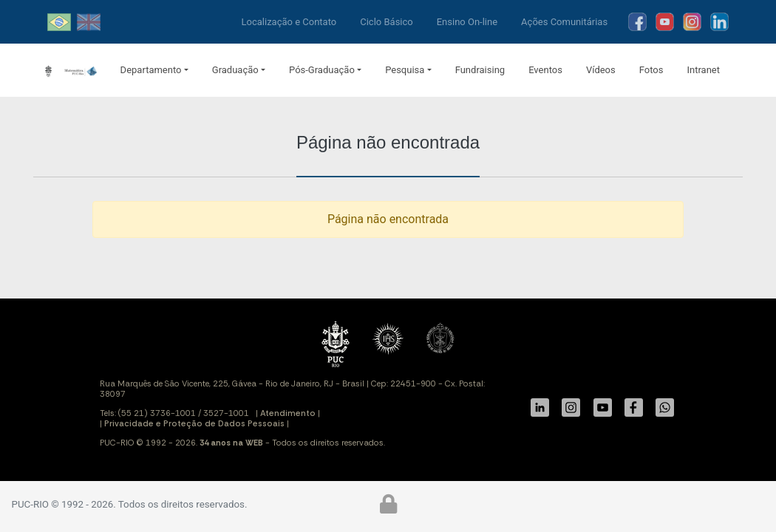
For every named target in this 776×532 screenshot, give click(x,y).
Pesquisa (405, 70)
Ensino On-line (467, 22)
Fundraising (480, 70)
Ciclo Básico (387, 22)
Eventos (545, 70)
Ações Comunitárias (564, 22)
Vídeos (601, 70)
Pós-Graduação (322, 70)
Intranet (703, 70)
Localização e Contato (289, 22)
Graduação (235, 70)
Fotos (651, 70)
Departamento (151, 70)
